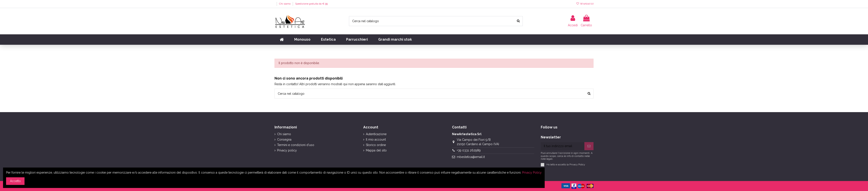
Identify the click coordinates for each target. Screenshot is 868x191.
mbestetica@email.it (471, 157)
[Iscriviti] (589, 146)
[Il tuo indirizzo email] (563, 146)
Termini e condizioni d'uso (296, 145)
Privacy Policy (577, 164)
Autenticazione (376, 134)
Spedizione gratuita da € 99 (311, 4)
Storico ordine (376, 145)
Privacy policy (287, 150)
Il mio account (376, 140)
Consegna (284, 140)
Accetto (15, 181)
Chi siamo (285, 4)
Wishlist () (585, 4)
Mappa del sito (376, 150)
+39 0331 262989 (469, 150)
